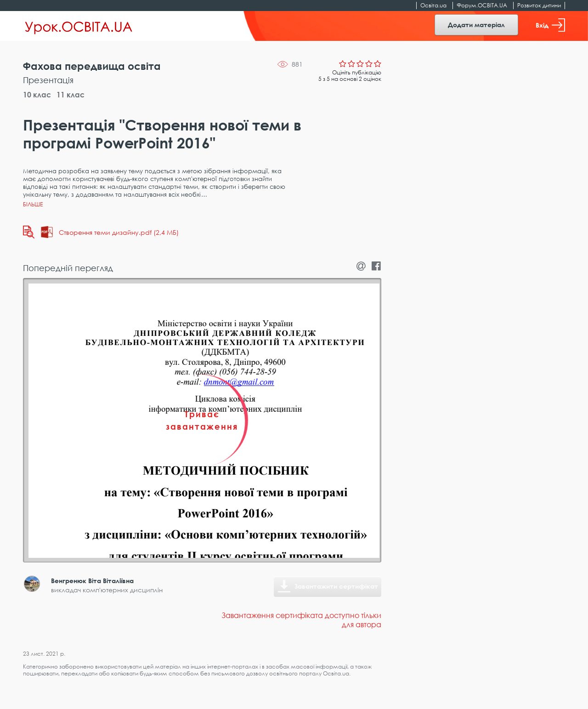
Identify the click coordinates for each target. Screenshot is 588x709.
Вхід (550, 25)
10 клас (37, 95)
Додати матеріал (476, 25)
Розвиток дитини (539, 5)
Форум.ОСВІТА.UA (482, 5)
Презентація (48, 80)
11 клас (71, 95)
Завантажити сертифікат (336, 586)
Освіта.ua (433, 5)
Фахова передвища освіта (92, 66)
